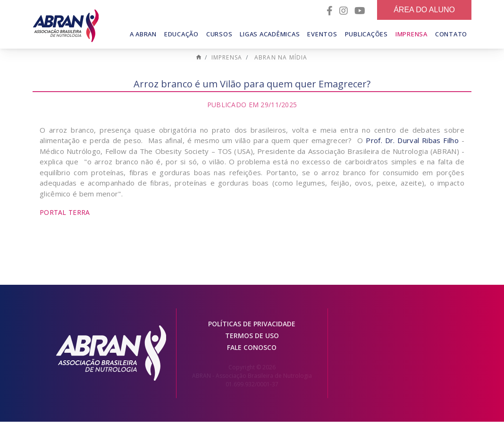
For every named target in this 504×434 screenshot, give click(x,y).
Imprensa (412, 34)
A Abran (143, 34)
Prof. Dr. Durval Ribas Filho (412, 153)
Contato (451, 34)
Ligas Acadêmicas (270, 34)
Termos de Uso (252, 348)
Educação (181, 34)
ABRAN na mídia (281, 69)
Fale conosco (252, 360)
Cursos (219, 34)
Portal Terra (65, 225)
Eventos (322, 34)
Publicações (366, 34)
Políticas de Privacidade (252, 336)
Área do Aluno (424, 10)
